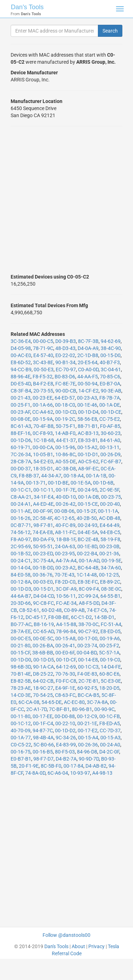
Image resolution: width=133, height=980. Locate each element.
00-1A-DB (88, 497)
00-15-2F (86, 511)
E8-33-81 (88, 440)
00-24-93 (88, 525)
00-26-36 (88, 745)
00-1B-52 (21, 554)
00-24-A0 (110, 745)
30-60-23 (111, 433)
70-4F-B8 (43, 426)
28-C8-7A (21, 462)
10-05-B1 (43, 454)
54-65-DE (52, 702)
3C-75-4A (43, 561)
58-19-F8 (110, 539)
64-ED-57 (65, 398)
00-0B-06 (64, 511)
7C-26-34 (21, 454)
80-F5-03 (65, 752)
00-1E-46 (87, 405)
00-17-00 (88, 638)
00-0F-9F (43, 511)
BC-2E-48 (88, 539)
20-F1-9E (29, 766)
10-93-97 (80, 773)
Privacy (96, 946)
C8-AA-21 (21, 497)
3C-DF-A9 (66, 589)
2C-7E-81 (88, 681)
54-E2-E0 (43, 462)
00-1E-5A (81, 483)
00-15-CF (20, 653)
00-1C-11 (43, 490)
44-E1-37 (66, 440)
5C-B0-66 (44, 745)
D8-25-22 (43, 674)
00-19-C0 (110, 660)
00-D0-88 (65, 716)
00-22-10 (65, 723)
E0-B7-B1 (21, 759)
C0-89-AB (74, 610)
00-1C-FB (110, 716)
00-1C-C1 (21, 490)
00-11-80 (21, 716)
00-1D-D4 (88, 412)
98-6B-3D (21, 667)
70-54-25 (43, 695)
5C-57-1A (109, 653)
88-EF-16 (21, 433)
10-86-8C (65, 454)
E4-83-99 (66, 745)
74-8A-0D (35, 773)
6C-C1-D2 (81, 617)
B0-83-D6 (65, 377)
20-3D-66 (21, 603)
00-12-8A (21, 582)
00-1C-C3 (88, 667)
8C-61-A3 (21, 426)
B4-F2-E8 (43, 384)
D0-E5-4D (21, 384)
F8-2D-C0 (65, 582)
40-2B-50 (87, 518)
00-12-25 (109, 575)
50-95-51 (43, 546)
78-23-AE (21, 688)
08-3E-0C (111, 589)
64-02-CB (43, 681)
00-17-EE (43, 716)
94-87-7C (43, 730)
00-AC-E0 (21, 355)
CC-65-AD (43, 631)
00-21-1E (87, 723)
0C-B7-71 (21, 525)
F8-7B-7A (110, 398)
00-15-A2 (87, 447)
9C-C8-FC (43, 603)
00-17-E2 (88, 730)
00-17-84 (73, 766)
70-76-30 (65, 674)
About (78, 946)
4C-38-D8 (66, 469)
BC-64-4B (88, 568)
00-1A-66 (43, 405)
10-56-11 (66, 596)
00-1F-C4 (43, 723)
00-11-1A (108, 511)
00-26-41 (65, 646)
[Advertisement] (66, 200)
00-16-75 (21, 752)
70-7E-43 (65, 575)
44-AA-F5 (88, 377)
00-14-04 (21, 568)
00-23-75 (111, 497)
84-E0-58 (21, 575)
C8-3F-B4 (21, 391)
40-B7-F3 (110, 362)
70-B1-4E (21, 674)
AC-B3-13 (88, 433)
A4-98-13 (102, 773)
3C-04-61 (111, 369)
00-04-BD (87, 653)
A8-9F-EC (88, 469)
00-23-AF (20, 412)
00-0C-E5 (21, 638)
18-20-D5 (109, 688)
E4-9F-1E (65, 688)
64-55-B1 (110, 596)
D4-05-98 (21, 348)
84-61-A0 (110, 440)
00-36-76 (43, 575)
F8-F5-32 (43, 377)
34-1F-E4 (44, 497)
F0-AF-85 (110, 426)
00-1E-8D (87, 546)
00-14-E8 (88, 660)
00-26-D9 (110, 454)
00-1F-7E (66, 490)
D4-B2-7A (66, 759)
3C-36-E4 (21, 341)
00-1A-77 (21, 738)
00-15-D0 (110, 355)
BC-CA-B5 (88, 695)
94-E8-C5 (110, 532)
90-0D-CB (66, 391)
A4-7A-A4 (66, 561)
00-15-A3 (110, 738)
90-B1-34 (65, 362)
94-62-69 (111, 341)
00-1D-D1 (88, 454)
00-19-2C (65, 419)
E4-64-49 (110, 525)
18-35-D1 (43, 469)
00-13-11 (110, 447)
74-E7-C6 (97, 610)
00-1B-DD (43, 568)
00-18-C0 (65, 405)
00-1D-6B (103, 483)
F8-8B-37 (29, 476)
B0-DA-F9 (43, 539)
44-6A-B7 (21, 596)
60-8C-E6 (109, 674)
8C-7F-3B (88, 341)
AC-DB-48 (110, 518)
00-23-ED (43, 554)
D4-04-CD (44, 596)
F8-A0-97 (21, 539)
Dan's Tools (27, 7)
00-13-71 (36, 483)
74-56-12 (21, 532)
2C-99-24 (88, 596)
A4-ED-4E (43, 504)
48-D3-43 (65, 348)
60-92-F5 (87, 688)
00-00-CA (43, 447)
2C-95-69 (21, 546)
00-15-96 (65, 447)
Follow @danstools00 (66, 935)
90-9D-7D (89, 759)
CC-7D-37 (110, 730)
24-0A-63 (65, 546)
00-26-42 (66, 504)
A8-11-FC (65, 532)
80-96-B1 (82, 709)
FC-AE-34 (66, 603)
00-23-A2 (65, 568)
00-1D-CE (111, 412)
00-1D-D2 (65, 730)
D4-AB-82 (96, 766)
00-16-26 (21, 518)
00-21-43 (21, 398)
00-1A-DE (110, 405)
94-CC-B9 (21, 369)
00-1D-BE (58, 483)
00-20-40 (110, 504)
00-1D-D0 (21, 660)
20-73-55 (43, 391)
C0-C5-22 (21, 745)
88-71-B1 (88, 426)
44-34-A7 (51, 476)
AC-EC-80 (74, 702)
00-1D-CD (66, 412)
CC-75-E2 (110, 419)
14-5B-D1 (104, 617)
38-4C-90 (111, 348)
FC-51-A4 (111, 624)
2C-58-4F (42, 518)
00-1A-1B (96, 476)
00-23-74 (87, 646)
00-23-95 (65, 554)
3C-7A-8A (97, 702)
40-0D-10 (66, 497)
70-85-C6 (110, 377)
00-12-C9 (87, 716)
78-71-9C (43, 348)
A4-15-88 (66, 624)
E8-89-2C (110, 582)
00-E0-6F (65, 653)
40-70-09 (21, 730)
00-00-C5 (43, 341)
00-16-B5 (43, 752)
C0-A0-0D (88, 369)
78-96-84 (66, 631)
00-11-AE (21, 511)
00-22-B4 (87, 554)
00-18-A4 (74, 476)
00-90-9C (104, 709)
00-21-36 (109, 554)
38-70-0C (88, 624)
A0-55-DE (66, 462)
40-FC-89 (65, 525)
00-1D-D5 (44, 660)
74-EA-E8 (43, 532)
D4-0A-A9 (88, 348)
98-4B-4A (43, 738)
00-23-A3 (87, 398)
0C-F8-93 (43, 433)
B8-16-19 (44, 624)
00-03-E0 (43, 582)
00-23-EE (43, 398)
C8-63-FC (65, 695)
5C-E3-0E (111, 681)
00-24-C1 (21, 561)
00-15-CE (88, 504)
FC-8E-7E (65, 384)
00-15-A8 (65, 638)
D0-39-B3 (66, 341)
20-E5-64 (88, 362)
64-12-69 (66, 667)
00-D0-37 (21, 469)
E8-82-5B (21, 681)
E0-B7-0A (110, 384)
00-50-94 (88, 384)
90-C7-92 (88, 631)
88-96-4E (21, 377)
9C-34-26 (66, 738)
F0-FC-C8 (66, 681)
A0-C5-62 (88, 462)
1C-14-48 (87, 575)
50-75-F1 (66, 426)
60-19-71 (21, 447)
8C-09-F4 (89, 589)
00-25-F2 (109, 646)
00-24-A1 (21, 504)
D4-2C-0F (109, 752)
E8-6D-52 (21, 362)
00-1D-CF (66, 660)
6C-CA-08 (29, 702)
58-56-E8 (87, 419)
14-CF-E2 (88, 391)
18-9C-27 (43, 688)
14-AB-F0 (65, 433)
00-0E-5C (43, 638)
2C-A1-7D (37, 709)
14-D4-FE (111, 667)
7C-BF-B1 (59, 709)
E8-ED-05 (110, 631)
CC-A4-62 (43, 412)
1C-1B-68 (44, 440)
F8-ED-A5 (110, 723)
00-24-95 (88, 490)
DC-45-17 (36, 617)
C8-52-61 (29, 610)
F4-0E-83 (87, 674)
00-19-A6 (110, 638)
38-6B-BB (43, 653)
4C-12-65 (64, 518)
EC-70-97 (66, 369)
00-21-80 (21, 646)
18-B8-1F (66, 539)
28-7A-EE (21, 631)
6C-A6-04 (58, 773)
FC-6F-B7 (111, 462)
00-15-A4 (88, 738)
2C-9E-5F (109, 490)
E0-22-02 (65, 355)
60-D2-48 (52, 610)
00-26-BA (43, 646)
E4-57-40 (43, 355)
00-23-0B (109, 546)
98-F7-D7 (43, 759)
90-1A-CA (43, 667)
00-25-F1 (21, 405)
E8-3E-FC (88, 582)
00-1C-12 (21, 723)
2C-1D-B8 (88, 355)
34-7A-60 (111, 568)
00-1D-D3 (21, 589)
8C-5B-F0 (51, 766)
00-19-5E (111, 561)
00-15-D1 (43, 589)
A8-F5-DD (89, 603)
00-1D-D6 (21, 440)
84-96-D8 (87, 752)
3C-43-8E (43, 362)
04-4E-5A (88, 532)
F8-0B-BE (59, 617)
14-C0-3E (21, 695)
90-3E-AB (111, 391)
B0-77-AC (21, 624)
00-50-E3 (44, 369)
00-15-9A (43, 419)
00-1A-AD (89, 561)
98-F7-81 (43, 525)
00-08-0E (21, 419)
